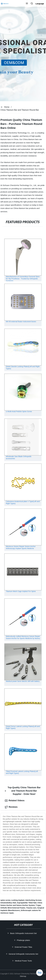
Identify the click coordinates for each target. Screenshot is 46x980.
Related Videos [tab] (15, 801)
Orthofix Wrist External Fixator (13, 908)
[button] (27, 4)
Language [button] (40, 4)
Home (7, 107)
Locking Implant (18, 900)
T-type (38, 905)
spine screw (5, 900)
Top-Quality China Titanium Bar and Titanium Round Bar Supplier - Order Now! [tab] (23, 791)
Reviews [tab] (11, 807)
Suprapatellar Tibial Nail (27, 903)
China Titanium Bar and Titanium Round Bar (20, 110)
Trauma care (31, 908)
